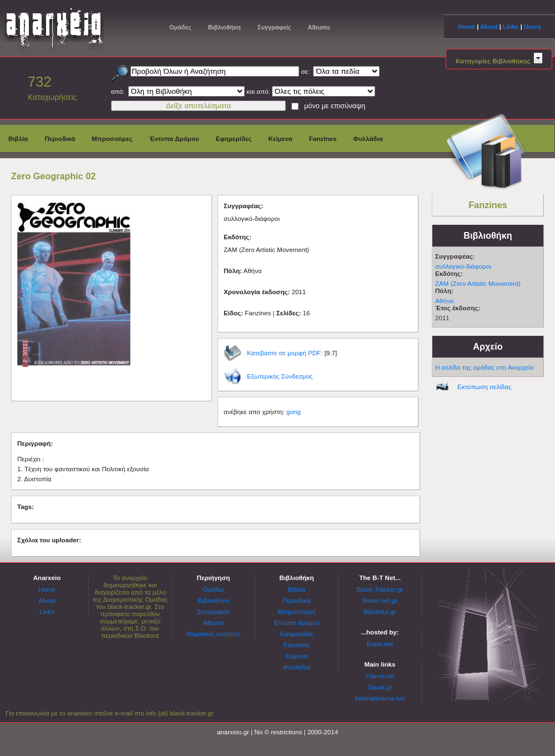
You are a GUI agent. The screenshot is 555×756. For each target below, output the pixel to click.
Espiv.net (380, 644)
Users (533, 27)
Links (511, 27)
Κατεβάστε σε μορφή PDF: (285, 353)
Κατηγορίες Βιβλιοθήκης (499, 61)
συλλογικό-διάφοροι (463, 266)
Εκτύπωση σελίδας (485, 387)
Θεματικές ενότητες (213, 634)
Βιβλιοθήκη (224, 27)
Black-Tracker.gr (380, 589)
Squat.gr (380, 687)
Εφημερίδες (234, 138)
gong (294, 412)
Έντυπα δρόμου (297, 623)
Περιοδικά (60, 138)
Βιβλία (18, 138)
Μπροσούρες (112, 138)
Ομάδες (180, 27)
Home (466, 27)
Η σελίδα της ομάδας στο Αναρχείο (485, 367)
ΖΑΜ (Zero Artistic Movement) (478, 283)
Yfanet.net (380, 676)
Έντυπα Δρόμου (174, 138)
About (489, 27)
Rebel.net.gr (380, 600)
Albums (319, 27)
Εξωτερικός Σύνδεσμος (280, 376)
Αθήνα (444, 301)
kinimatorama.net (380, 698)
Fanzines (323, 138)
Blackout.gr (380, 611)
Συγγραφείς (274, 27)
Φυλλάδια (368, 138)
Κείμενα (280, 138)
